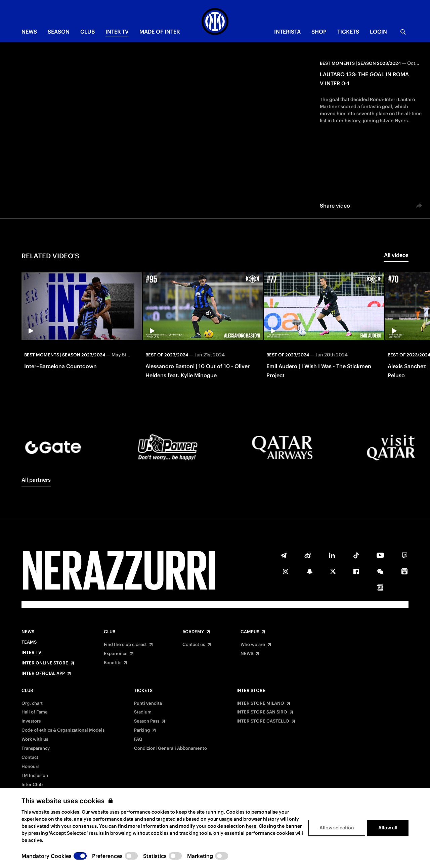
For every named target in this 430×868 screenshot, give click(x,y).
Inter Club (32, 785)
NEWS (29, 32)
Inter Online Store (45, 663)
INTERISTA (287, 32)
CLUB (88, 32)
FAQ (138, 739)
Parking (142, 730)
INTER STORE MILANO (260, 703)
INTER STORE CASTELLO (263, 721)
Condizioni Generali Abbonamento (170, 748)
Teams (29, 642)
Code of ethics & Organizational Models (63, 730)
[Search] (403, 32)
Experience (116, 654)
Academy (193, 632)
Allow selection (337, 828)
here (251, 826)
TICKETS (348, 32)
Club (110, 632)
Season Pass (147, 721)
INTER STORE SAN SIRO (262, 712)
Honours (30, 767)
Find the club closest (125, 645)
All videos (396, 255)
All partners (36, 480)
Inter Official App (43, 674)
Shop (319, 32)
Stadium (143, 712)
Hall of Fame (35, 712)
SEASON (59, 32)
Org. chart (32, 703)
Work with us (35, 739)
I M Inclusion (35, 776)
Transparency (36, 748)
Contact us (194, 645)
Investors (31, 721)
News (28, 632)
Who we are (253, 645)
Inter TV (117, 32)
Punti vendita (148, 703)
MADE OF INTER (160, 32)
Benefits (113, 663)
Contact (30, 757)
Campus (250, 632)
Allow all (388, 828)
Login (378, 32)
